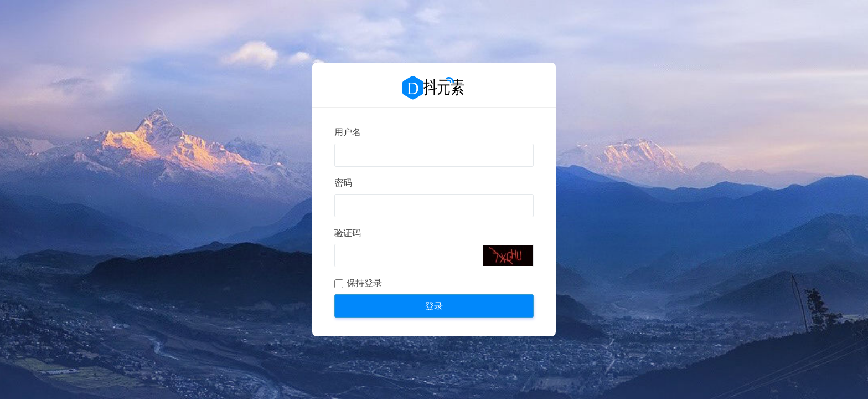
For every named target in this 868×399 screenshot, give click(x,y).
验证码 (348, 233)
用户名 (348, 132)
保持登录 (364, 283)
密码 (343, 183)
